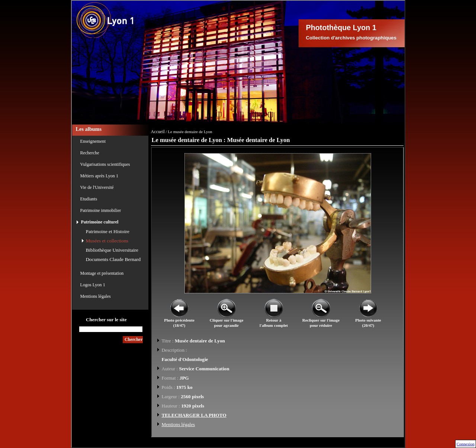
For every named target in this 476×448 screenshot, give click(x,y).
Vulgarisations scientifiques (105, 164)
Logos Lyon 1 (93, 285)
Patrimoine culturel (100, 222)
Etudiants (89, 199)
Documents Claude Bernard (113, 259)
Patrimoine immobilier (101, 210)
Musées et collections (107, 241)
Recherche (90, 153)
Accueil (158, 132)
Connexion (466, 444)
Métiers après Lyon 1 (99, 176)
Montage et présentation (102, 273)
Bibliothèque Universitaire (112, 250)
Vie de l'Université (97, 187)
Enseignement (93, 141)
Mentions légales (96, 296)
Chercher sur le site (106, 320)
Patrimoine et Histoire (108, 231)
